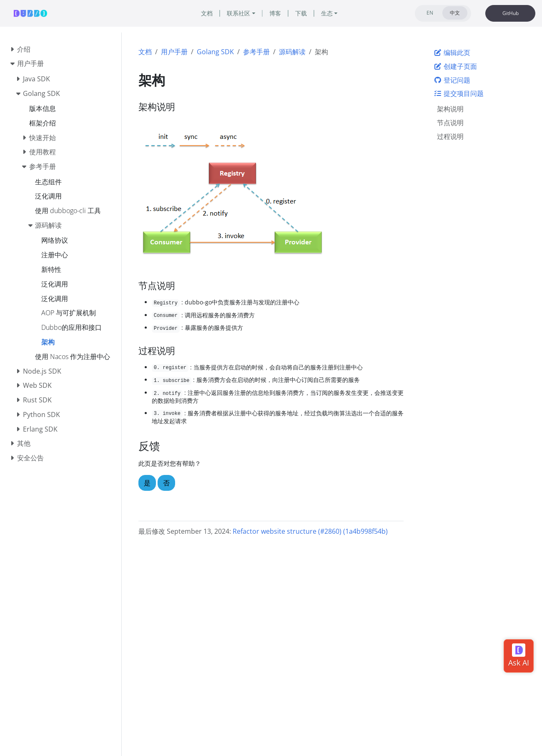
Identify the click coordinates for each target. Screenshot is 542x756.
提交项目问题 (459, 93)
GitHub (511, 13)
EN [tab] (430, 13)
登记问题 (452, 80)
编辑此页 (452, 53)
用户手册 (174, 52)
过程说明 (450, 136)
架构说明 (450, 109)
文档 (145, 52)
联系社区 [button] (238, 13)
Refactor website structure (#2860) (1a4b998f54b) (310, 531)
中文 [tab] (455, 13)
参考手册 (256, 52)
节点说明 (450, 123)
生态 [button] (327, 13)
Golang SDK (215, 52)
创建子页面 (455, 66)
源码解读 (292, 52)
